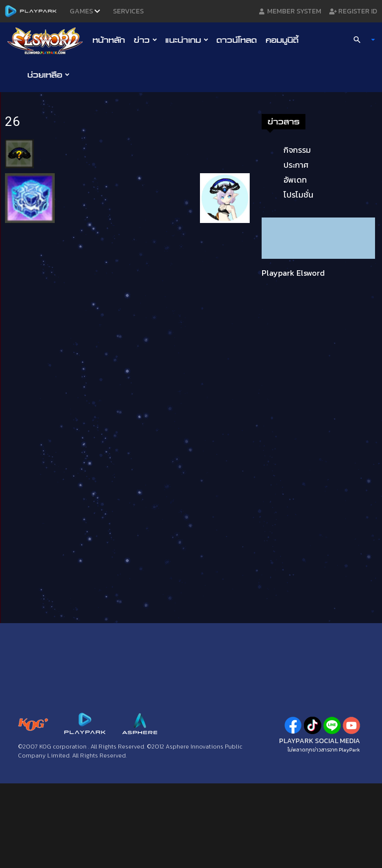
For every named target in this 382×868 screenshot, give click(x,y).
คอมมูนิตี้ (282, 40)
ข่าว (145, 40)
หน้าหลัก (109, 40)
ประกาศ (296, 165)
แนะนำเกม (187, 40)
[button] (360, 40)
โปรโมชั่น (298, 195)
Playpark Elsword (293, 273)
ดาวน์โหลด (237, 40)
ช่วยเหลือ (48, 75)
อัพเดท (295, 180)
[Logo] (48, 40)
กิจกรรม (297, 150)
